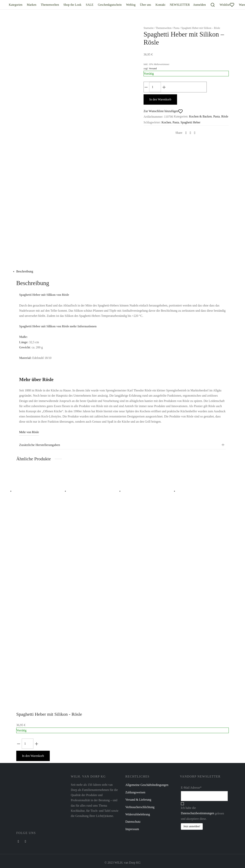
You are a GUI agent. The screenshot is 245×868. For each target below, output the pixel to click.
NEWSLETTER (180, 5)
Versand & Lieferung (138, 799)
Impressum (132, 828)
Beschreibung (25, 270)
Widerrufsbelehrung (138, 813)
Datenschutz (133, 821)
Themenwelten (50, 5)
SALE (90, 5)
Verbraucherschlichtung (140, 806)
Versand (153, 68)
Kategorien (16, 5)
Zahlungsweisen (135, 791)
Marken (32, 5)
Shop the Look (72, 5)
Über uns (145, 5)
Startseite (149, 27)
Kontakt (160, 5)
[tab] (122, 270)
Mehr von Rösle (29, 431)
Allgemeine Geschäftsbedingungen (147, 784)
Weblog (131, 5)
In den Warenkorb (33, 755)
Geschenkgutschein (110, 5)
